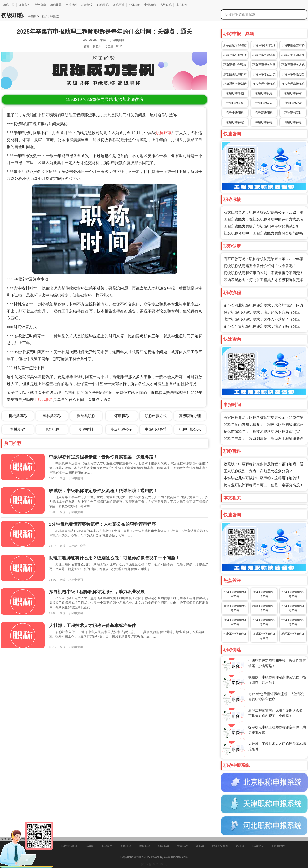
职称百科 (119, 5)
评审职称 (122, 416)
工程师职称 (43, 400)
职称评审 (164, 133)
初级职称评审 (293, 93)
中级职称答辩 (156, 429)
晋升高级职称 (264, 113)
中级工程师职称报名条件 (293, 622)
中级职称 (150, 5)
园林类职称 (52, 416)
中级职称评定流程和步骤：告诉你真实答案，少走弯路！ (103, 457)
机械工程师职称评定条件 (264, 636)
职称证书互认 (293, 113)
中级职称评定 (264, 122)
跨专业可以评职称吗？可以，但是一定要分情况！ (264, 485)
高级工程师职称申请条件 (264, 594)
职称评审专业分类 (264, 74)
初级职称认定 (264, 93)
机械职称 (18, 429)
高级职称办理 (190, 416)
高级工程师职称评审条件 (235, 622)
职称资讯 (103, 5)
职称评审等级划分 (293, 74)
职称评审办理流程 (264, 55)
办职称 (240, 846)
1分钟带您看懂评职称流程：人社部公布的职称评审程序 (102, 524)
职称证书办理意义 (235, 65)
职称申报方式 (156, 416)
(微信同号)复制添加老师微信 (104, 100)
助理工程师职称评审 (293, 636)
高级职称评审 (293, 103)
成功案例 (181, 5)
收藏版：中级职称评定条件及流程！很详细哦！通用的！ (103, 491)
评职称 (31, 16)
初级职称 (134, 5)
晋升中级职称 (235, 113)
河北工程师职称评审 (235, 636)
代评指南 (40, 5)
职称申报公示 (190, 429)
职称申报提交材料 (293, 45)
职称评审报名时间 (264, 65)
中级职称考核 (235, 103)
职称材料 (86, 429)
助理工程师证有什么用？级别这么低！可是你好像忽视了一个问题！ (114, 558)
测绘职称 (52, 429)
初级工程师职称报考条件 (293, 594)
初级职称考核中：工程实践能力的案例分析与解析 (264, 233)
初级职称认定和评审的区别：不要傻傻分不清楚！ (264, 273)
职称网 (90, 846)
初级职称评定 (235, 122)
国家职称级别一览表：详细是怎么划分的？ (258, 471)
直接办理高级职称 (293, 84)
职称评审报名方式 (293, 65)
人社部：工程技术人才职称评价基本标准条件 (93, 626)
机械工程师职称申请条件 (264, 608)
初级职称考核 (235, 93)
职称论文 (87, 5)
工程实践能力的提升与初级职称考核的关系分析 (262, 226)
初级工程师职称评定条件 (293, 608)
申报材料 (72, 5)
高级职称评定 (293, 122)
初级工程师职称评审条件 (235, 594)
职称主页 (9, 5)
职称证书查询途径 (293, 55)
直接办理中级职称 (264, 84)
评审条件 (24, 5)
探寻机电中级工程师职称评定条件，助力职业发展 (97, 592)
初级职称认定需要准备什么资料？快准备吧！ (260, 266)
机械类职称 (18, 416)
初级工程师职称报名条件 (264, 622)
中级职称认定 (264, 103)
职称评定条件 (69, 846)
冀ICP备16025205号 (154, 864)
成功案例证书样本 (235, 74)
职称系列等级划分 (235, 84)
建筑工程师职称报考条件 (235, 608)
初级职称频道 (50, 16)
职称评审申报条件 (235, 55)
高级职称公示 (122, 429)
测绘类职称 (86, 416)
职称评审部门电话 (264, 45)
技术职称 (182, 846)
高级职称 (166, 5)
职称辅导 (56, 5)
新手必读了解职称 (235, 45)
